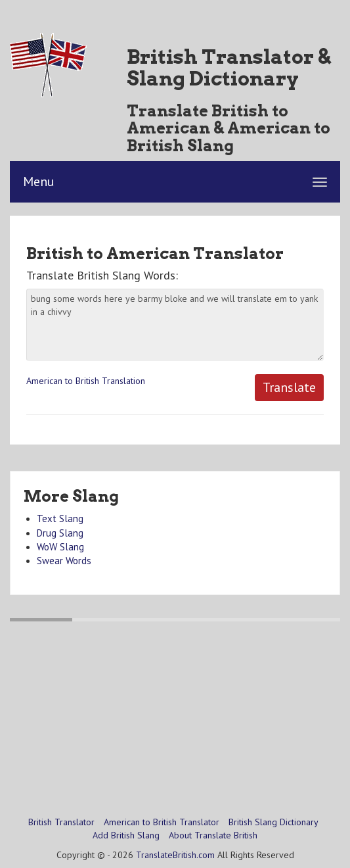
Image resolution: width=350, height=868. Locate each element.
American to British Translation (86, 381)
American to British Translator (162, 822)
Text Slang (60, 518)
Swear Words (64, 561)
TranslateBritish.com (175, 855)
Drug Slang (60, 533)
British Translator (61, 822)
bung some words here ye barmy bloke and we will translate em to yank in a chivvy (175, 325)
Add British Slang (126, 835)
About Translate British (213, 835)
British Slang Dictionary (273, 822)
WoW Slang (60, 547)
